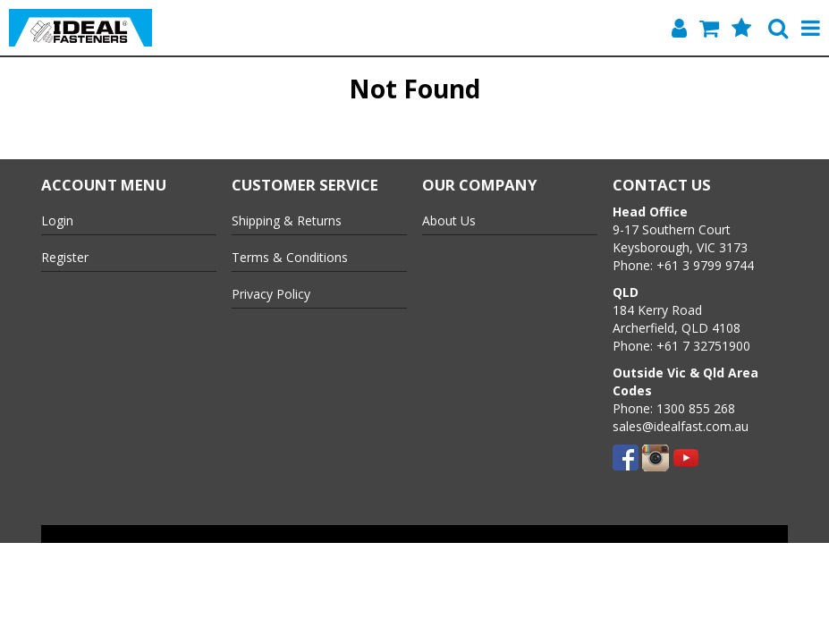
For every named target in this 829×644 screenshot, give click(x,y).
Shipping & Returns (287, 220)
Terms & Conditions (290, 257)
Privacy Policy (271, 294)
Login (57, 220)
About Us (449, 220)
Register (65, 257)
